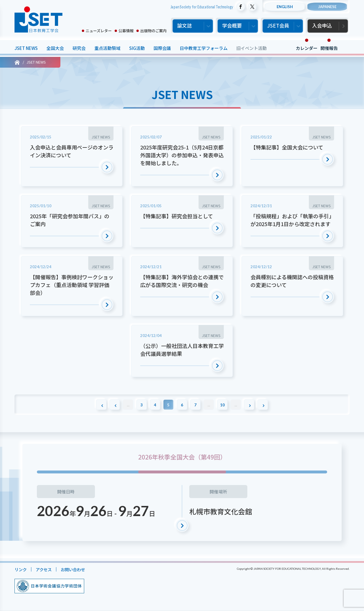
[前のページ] (109, 405)
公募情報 (126, 31)
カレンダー (307, 48)
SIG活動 (137, 48)
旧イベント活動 (252, 48)
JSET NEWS (26, 48)
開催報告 (329, 48)
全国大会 (55, 48)
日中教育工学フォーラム (204, 48)
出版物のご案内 (153, 31)
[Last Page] (269, 405)
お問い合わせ (76, 570)
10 (226, 405)
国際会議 (162, 48)
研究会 (79, 48)
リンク (21, 570)
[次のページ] (255, 405)
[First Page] (95, 405)
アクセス (45, 570)
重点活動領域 (107, 48)
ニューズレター (99, 31)
